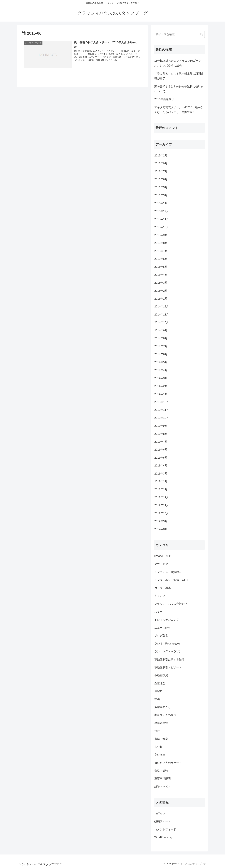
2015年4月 (161, 275)
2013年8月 (161, 434)
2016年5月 (161, 187)
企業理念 (160, 683)
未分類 (158, 747)
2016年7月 (161, 171)
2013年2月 (161, 481)
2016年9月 (161, 163)
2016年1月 (161, 203)
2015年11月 (162, 219)
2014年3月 (161, 378)
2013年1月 (161, 489)
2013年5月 (161, 458)
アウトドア (161, 564)
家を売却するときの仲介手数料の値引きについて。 (179, 89)
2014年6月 (161, 354)
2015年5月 (161, 267)
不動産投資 (161, 675)
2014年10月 (162, 322)
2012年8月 (161, 529)
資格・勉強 (161, 771)
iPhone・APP (163, 556)
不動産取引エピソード (168, 667)
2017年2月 (161, 156)
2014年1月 (161, 394)
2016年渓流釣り (164, 99)
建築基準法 (161, 723)
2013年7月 (161, 442)
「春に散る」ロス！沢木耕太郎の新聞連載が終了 (179, 76)
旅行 (157, 731)
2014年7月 (161, 346)
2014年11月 (162, 315)
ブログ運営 (161, 636)
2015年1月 (161, 299)
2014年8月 (161, 338)
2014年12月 (162, 307)
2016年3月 (161, 195)
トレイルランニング (167, 620)
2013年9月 (161, 426)
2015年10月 (162, 227)
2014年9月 (161, 331)
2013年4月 (161, 466)
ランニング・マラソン (168, 651)
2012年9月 (161, 521)
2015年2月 (161, 291)
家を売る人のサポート (168, 715)
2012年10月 (162, 513)
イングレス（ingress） (168, 572)
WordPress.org (163, 837)
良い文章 (160, 755)
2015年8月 (161, 243)
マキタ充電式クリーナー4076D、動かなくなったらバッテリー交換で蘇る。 (179, 110)
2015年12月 (162, 211)
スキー (158, 612)
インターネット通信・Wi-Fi (171, 580)
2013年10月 (162, 418)
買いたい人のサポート (168, 763)
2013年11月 (162, 410)
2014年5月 (161, 362)
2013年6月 (161, 450)
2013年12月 (162, 402)
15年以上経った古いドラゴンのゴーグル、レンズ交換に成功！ (178, 63)
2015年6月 (161, 259)
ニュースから (163, 628)
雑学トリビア (163, 787)
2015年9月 (161, 235)
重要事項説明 (163, 779)
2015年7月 (161, 251)
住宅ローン (161, 691)
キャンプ (160, 596)
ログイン (160, 814)
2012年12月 (162, 497)
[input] (179, 34)
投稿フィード (163, 821)
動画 (157, 699)
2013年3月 (161, 474)
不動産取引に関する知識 (169, 659)
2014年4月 (161, 370)
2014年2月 (161, 386)
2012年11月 (162, 505)
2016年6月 (161, 179)
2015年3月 (161, 283)
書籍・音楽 (161, 739)
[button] (202, 34)
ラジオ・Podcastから (167, 644)
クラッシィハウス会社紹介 (171, 604)
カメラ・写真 (163, 588)
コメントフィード (165, 829)
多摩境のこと (163, 707)
